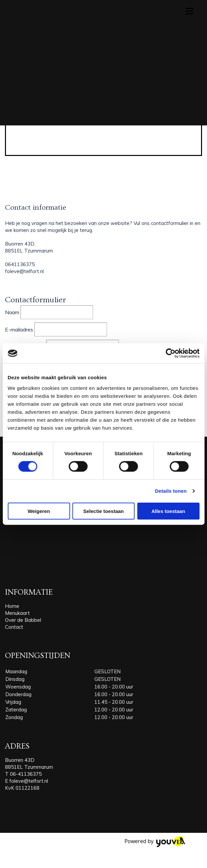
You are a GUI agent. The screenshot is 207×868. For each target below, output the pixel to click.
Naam (12, 312)
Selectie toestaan (103, 511)
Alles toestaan (168, 511)
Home (12, 606)
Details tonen (171, 491)
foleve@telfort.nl (29, 781)
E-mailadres (19, 329)
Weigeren (39, 511)
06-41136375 (26, 774)
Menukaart (17, 613)
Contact (14, 627)
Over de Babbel (23, 620)
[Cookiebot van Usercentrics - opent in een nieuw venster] (170, 353)
